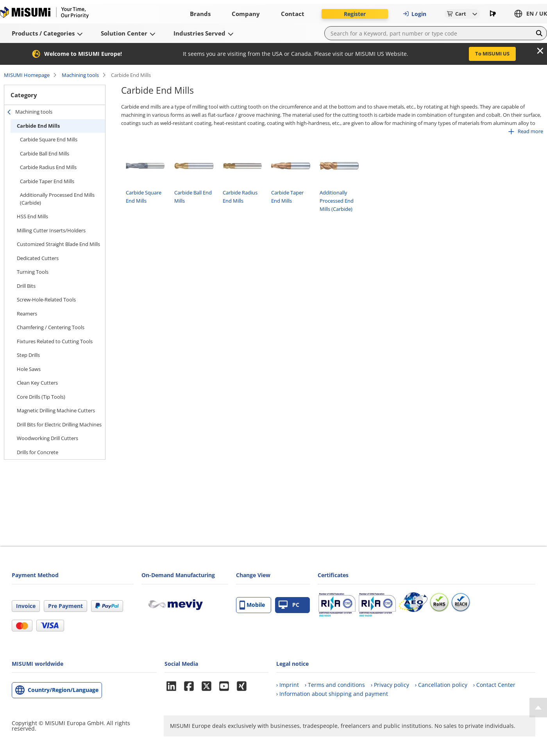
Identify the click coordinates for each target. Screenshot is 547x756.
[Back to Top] (538, 708)
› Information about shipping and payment (332, 694)
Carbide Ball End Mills (45, 153)
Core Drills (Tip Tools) (41, 397)
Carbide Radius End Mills (48, 167)
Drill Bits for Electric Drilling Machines (59, 424)
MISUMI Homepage (27, 75)
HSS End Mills (32, 216)
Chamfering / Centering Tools (51, 327)
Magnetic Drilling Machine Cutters (56, 410)
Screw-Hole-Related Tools (46, 300)
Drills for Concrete (38, 452)
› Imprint (288, 685)
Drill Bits (26, 286)
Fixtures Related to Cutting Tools (55, 341)
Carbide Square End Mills (49, 139)
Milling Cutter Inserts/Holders (51, 230)
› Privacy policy (390, 685)
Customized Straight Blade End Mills (58, 244)
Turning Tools (33, 272)
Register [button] (355, 14)
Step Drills (28, 355)
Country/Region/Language (63, 690)
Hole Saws (29, 369)
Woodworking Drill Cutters (47, 438)
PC (289, 605)
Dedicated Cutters (38, 258)
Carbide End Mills (38, 126)
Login (415, 14)
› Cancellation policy (441, 685)
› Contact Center (494, 685)
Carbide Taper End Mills (47, 181)
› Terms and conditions (335, 685)
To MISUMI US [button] (492, 53)
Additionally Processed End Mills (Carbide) (57, 199)
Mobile (252, 605)
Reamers (27, 314)
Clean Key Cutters (37, 383)
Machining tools (80, 75)
